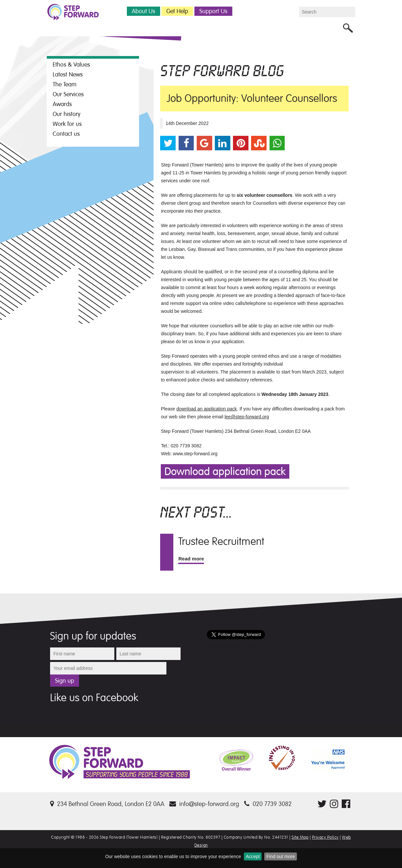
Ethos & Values (71, 65)
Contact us (66, 134)
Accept (253, 856)
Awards (62, 104)
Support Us (213, 11)
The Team (65, 84)
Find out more (280, 856)
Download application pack (225, 472)
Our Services (68, 94)
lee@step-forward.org (247, 417)
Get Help (177, 11)
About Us (144, 11)
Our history (67, 114)
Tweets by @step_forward (234, 647)
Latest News (68, 75)
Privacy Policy (325, 837)
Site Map (300, 837)
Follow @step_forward (294, 639)
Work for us (67, 124)
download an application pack (207, 409)
